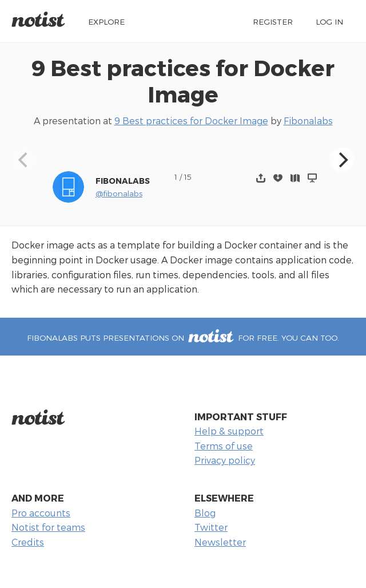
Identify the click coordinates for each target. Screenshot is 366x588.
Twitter (211, 527)
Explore (106, 21)
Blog (205, 513)
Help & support (229, 431)
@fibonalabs (119, 193)
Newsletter (220, 542)
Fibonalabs (308, 121)
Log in (329, 21)
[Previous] (24, 160)
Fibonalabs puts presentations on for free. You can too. (183, 338)
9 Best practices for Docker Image (183, 81)
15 (188, 177)
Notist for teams (48, 527)
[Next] (342, 160)
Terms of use (224, 446)
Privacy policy (225, 460)
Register (273, 21)
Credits (28, 542)
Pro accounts (41, 513)
